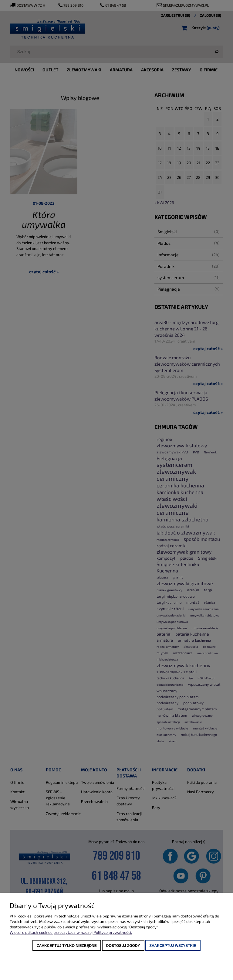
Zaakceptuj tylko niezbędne (67, 946)
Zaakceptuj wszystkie (173, 946)
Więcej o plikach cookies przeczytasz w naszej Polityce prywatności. (71, 932)
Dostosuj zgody (123, 946)
